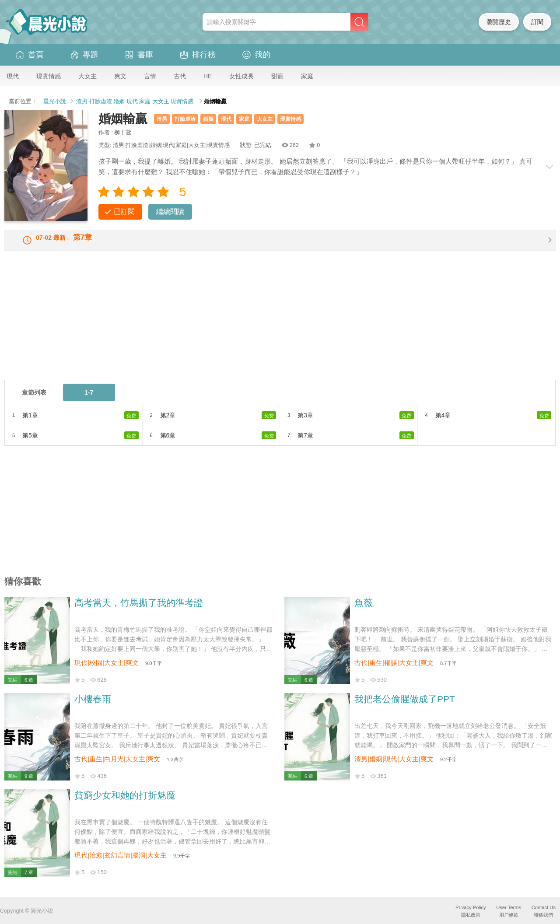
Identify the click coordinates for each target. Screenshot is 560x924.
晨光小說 (55, 101)
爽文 (120, 76)
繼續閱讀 (170, 212)
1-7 (89, 400)
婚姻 (119, 101)
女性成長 (241, 76)
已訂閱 (124, 212)
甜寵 (277, 76)
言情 (150, 76)
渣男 (82, 101)
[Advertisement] (267, 326)
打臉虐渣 (101, 101)
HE (208, 76)
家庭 (307, 76)
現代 (13, 76)
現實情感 (49, 76)
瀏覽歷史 (499, 22)
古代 (180, 76)
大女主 (87, 76)
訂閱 (537, 22)
